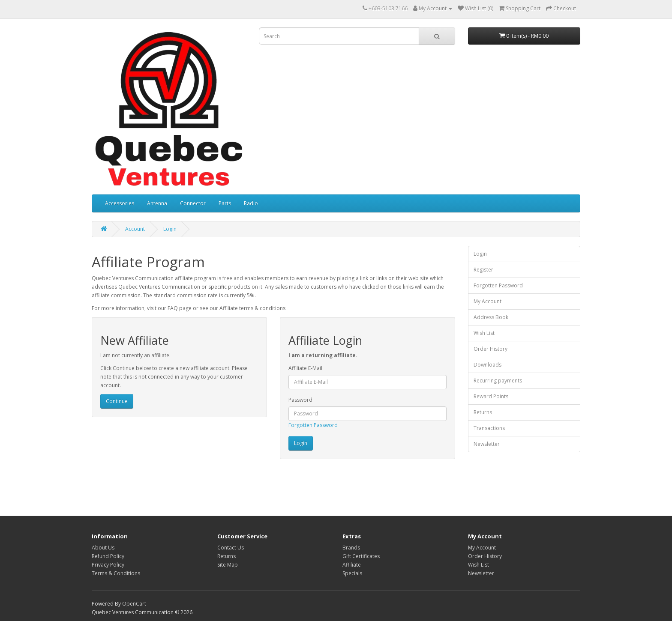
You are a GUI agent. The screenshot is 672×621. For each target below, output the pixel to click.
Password (300, 400)
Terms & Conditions (116, 573)
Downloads (487, 365)
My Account (487, 301)
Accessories (120, 203)
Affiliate (352, 565)
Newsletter (487, 444)
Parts (225, 203)
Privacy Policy (108, 565)
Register (483, 270)
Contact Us (231, 548)
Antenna (157, 203)
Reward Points (491, 396)
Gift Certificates (361, 556)
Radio (251, 203)
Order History (490, 349)
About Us (103, 548)
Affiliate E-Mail (305, 368)
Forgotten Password (313, 425)
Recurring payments (498, 381)
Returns (483, 412)
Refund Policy (108, 556)
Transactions (489, 428)
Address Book (491, 317)
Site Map (228, 565)
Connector (193, 203)
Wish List (484, 333)
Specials (352, 573)
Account (135, 229)
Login (170, 229)
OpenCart (134, 604)
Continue (117, 401)
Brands (351, 548)
